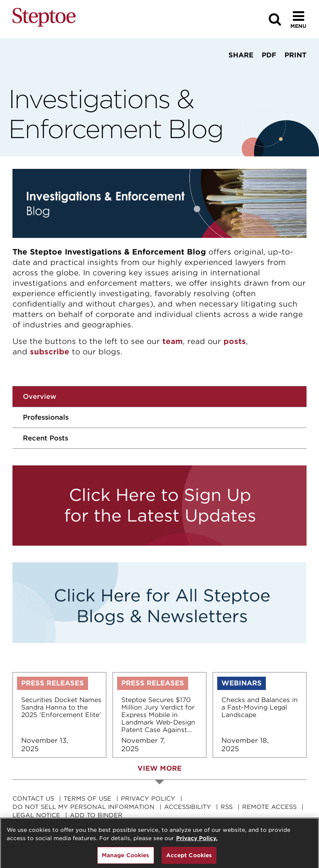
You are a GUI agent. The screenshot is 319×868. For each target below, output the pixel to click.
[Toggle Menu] (298, 19)
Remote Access (269, 807)
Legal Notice (36, 815)
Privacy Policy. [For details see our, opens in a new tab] (197, 841)
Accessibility (188, 807)
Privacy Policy (148, 799)
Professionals (46, 417)
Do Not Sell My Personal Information (83, 807)
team (173, 341)
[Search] (275, 19)
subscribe (50, 352)
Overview (39, 397)
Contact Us (33, 799)
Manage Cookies (126, 858)
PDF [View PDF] (269, 55)
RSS (227, 807)
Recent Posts (45, 438)
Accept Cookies (189, 858)
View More (159, 768)
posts (235, 341)
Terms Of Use (87, 799)
